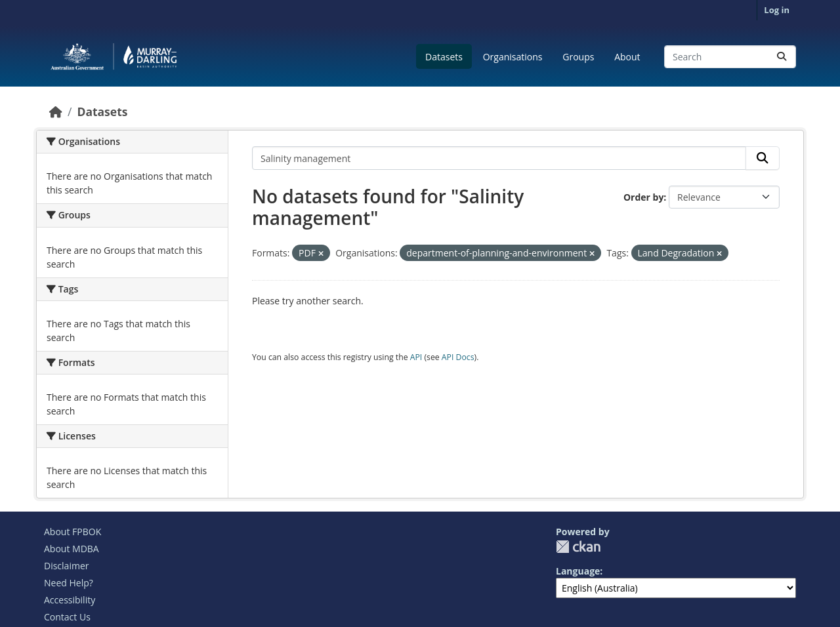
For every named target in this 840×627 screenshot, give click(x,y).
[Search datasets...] (730, 57)
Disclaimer (66, 566)
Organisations (513, 57)
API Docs (458, 357)
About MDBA (72, 549)
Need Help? (69, 583)
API (416, 357)
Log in (777, 10)
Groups (578, 57)
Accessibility (70, 600)
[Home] (56, 111)
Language (578, 571)
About (627, 57)
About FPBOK (73, 532)
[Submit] (782, 57)
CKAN (578, 547)
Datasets (444, 57)
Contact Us (67, 617)
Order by (643, 197)
